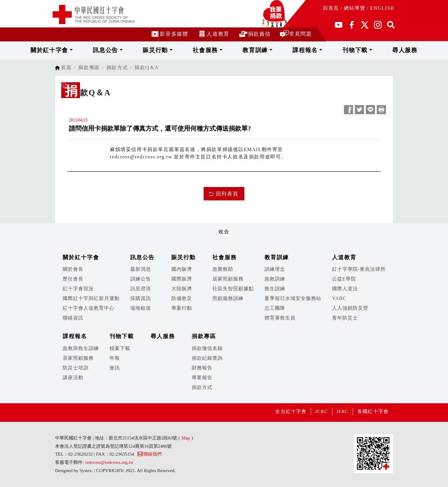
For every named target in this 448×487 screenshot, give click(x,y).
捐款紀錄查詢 (207, 358)
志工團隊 (275, 308)
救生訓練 (275, 289)
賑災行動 (174, 50)
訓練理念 (275, 269)
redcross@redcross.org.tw (109, 462)
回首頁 (331, 8)
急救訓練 (275, 279)
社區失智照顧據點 (233, 289)
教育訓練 (252, 50)
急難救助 (223, 269)
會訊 (115, 368)
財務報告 (202, 368)
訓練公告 (141, 279)
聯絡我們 (149, 454)
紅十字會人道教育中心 (89, 308)
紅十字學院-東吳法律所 (359, 269)
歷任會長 (73, 279)
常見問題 (296, 34)
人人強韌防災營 (350, 308)
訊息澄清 (141, 289)
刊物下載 (329, 50)
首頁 (66, 67)
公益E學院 (344, 279)
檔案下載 (120, 348)
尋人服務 (366, 50)
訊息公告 (136, 50)
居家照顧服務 (228, 279)
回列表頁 (227, 194)
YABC (339, 298)
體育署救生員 (280, 318)
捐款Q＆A (147, 67)
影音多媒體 (169, 34)
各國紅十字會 (372, 411)
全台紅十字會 (286, 411)
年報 (115, 358)
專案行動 (182, 308)
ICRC (318, 411)
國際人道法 (345, 289)
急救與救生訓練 (81, 348)
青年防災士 (345, 318)
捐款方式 (117, 67)
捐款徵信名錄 (207, 348)
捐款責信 (255, 34)
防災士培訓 (76, 368)
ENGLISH (382, 8)
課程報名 (290, 50)
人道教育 (213, 34)
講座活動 (73, 378)
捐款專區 (89, 67)
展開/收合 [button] (224, 222)
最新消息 (141, 269)
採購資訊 (141, 298)
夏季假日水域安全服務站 (293, 298)
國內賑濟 (182, 269)
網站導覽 (355, 8)
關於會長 (73, 269)
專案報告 (202, 378)
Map (186, 438)
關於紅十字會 (91, 50)
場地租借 (141, 308)
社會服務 (213, 50)
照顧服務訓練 (228, 298)
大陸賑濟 (182, 289)
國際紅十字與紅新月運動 (91, 298)
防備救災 (182, 298)
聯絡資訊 (73, 318)
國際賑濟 (182, 279)
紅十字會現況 (78, 289)
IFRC (340, 411)
